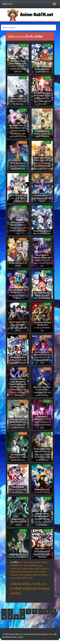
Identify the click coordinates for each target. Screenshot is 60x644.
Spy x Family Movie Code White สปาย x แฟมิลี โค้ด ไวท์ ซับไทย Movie (42, 295)
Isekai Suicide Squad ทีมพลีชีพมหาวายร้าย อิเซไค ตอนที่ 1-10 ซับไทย (18, 360)
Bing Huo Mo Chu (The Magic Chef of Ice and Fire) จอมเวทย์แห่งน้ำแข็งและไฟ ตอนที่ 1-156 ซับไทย (42, 357)
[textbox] (29, 28)
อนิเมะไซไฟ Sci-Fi (25, 578)
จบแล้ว (37, 584)
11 (10, 617)
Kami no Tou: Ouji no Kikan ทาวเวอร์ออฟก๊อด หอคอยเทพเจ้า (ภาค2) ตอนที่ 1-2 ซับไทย (42, 391)
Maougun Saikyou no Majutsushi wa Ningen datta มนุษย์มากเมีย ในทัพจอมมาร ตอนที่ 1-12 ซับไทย (42, 260)
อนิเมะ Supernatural (26, 562)
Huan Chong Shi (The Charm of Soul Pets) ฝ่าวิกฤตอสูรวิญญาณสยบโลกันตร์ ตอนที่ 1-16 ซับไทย (18, 228)
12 (16, 617)
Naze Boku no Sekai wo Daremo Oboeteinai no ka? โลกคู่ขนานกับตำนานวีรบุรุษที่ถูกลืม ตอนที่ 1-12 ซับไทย (18, 66)
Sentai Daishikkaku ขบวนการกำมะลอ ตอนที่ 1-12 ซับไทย (18, 489)
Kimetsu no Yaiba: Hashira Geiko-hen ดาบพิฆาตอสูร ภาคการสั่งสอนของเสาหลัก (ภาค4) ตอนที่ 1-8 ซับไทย (42, 454)
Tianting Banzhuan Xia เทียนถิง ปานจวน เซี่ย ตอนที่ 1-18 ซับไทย (42, 134)
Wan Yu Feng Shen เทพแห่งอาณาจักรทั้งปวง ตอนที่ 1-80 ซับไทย (18, 166)
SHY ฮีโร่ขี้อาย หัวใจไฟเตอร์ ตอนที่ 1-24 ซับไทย (18, 198)
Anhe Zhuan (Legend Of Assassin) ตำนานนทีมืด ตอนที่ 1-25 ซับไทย (18, 457)
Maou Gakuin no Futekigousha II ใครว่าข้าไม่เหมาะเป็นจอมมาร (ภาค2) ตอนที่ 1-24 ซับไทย (42, 422)
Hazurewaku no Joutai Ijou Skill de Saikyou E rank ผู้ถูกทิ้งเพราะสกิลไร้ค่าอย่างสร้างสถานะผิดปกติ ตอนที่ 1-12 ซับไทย (18, 131)
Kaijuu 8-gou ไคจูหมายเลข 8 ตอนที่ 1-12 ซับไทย (18, 522)
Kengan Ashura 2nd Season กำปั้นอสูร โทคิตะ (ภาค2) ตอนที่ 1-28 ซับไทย (42, 326)
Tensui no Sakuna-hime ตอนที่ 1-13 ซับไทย (42, 70)
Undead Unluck (20, 584)
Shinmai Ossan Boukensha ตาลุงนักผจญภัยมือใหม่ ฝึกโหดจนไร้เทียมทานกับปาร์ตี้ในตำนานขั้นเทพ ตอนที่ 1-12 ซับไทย (42, 163)
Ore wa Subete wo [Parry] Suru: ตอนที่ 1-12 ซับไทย (42, 232)
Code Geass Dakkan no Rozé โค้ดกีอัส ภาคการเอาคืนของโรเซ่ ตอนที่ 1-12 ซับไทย (18, 294)
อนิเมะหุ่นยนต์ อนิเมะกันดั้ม (28, 569)
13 (22, 617)
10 (4, 617)
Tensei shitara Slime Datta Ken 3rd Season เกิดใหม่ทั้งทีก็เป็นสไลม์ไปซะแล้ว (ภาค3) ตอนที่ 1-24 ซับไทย (42, 98)
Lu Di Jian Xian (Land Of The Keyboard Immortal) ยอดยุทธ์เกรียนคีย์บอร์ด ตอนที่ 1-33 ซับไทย (18, 423)
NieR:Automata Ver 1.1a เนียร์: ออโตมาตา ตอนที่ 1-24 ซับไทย (18, 101)
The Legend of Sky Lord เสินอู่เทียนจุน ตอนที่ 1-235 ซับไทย (42, 198)
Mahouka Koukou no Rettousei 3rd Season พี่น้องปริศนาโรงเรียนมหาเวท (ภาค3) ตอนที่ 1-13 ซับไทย (42, 519)
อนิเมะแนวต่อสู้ (25, 575)
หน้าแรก (7, 4)
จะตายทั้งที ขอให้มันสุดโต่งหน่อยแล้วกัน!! (30, 589)
